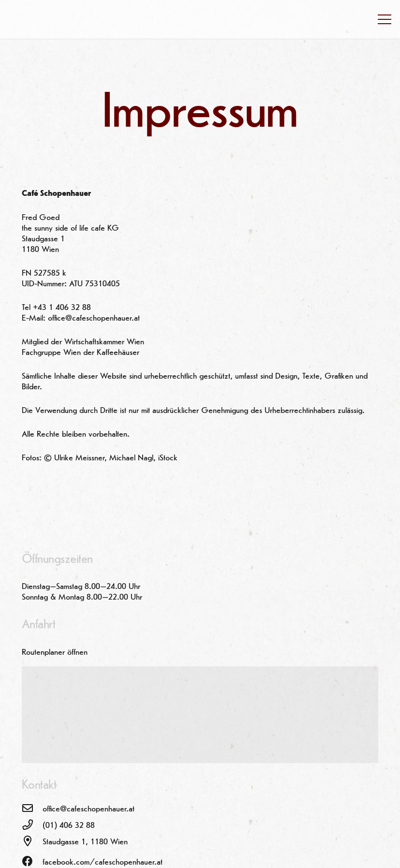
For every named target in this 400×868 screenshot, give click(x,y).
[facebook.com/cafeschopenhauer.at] (32, 862)
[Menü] (385, 19)
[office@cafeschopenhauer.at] (32, 809)
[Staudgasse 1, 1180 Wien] (32, 842)
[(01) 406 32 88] (32, 825)
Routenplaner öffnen (55, 652)
